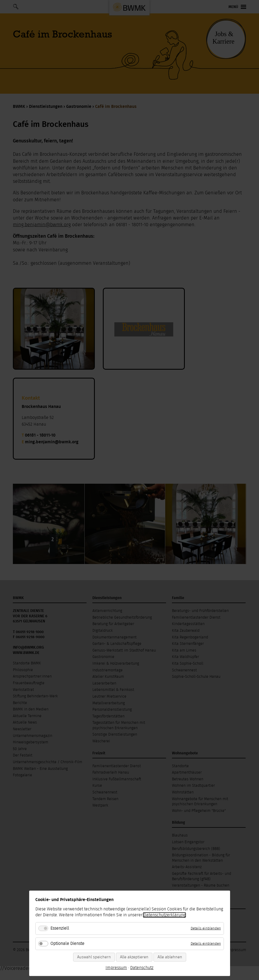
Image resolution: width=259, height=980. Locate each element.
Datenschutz (142, 968)
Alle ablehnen (170, 957)
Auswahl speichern (94, 957)
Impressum (116, 968)
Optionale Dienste (67, 944)
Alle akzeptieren (134, 957)
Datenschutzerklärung (164, 915)
